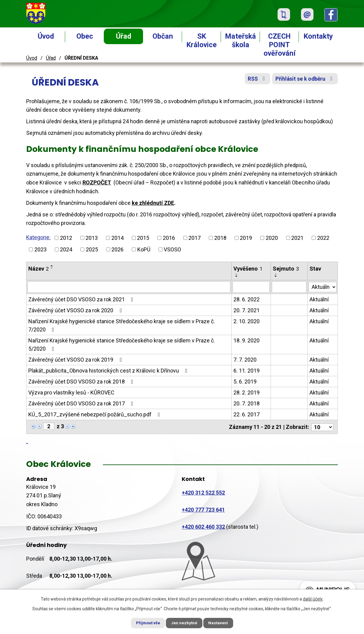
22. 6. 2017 (247, 414)
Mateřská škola (241, 40)
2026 (117, 249)
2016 (169, 238)
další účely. (313, 598)
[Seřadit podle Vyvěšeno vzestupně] (237, 274)
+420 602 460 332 (203, 526)
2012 (66, 238)
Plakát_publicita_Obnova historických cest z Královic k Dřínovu (109, 371)
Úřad (124, 36)
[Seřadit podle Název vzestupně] (52, 266)
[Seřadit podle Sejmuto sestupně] (276, 276)
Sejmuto (286, 269)
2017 (194, 238)
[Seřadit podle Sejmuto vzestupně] (276, 274)
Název (38, 269)
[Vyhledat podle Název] (129, 287)
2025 (92, 249)
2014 (117, 238)
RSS (254, 80)
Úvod (46, 36)
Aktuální (319, 299)
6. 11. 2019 (247, 371)
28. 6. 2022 (247, 299)
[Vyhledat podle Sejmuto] (289, 287)
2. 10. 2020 (247, 321)
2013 (92, 238)
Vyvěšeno (248, 269)
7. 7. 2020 (245, 360)
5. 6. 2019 (245, 382)
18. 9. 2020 (247, 340)
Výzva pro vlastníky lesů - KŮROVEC (71, 392)
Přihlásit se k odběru (304, 80)
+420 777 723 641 (203, 509)
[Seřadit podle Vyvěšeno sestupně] (237, 276)
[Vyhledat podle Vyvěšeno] (251, 287)
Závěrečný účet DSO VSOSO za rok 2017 (82, 403)
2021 (297, 238)
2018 (220, 238)
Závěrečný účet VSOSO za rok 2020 (76, 310)
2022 (323, 238)
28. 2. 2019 (247, 392)
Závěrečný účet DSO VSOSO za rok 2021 (82, 299)
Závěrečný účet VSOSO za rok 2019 (76, 360)
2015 (143, 238)
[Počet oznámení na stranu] (322, 427)
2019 (246, 238)
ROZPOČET (97, 182)
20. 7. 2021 (247, 310)
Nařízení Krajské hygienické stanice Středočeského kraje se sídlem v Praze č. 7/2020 (122, 325)
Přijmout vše (145, 623)
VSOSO (172, 249)
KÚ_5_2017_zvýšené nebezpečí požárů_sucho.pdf (95, 414)
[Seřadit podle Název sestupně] (52, 268)
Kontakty (318, 36)
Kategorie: (38, 237)
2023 (40, 249)
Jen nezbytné (185, 623)
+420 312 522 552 (203, 492)
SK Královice (202, 40)
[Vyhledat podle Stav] (323, 286)
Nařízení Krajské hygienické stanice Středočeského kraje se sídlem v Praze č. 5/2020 (122, 345)
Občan (163, 36)
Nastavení (222, 623)
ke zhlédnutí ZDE (153, 203)
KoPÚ (144, 249)
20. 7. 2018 (247, 403)
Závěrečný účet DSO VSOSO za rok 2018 (82, 382)
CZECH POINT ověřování (280, 45)
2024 (66, 249)
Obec (85, 36)
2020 (272, 238)
